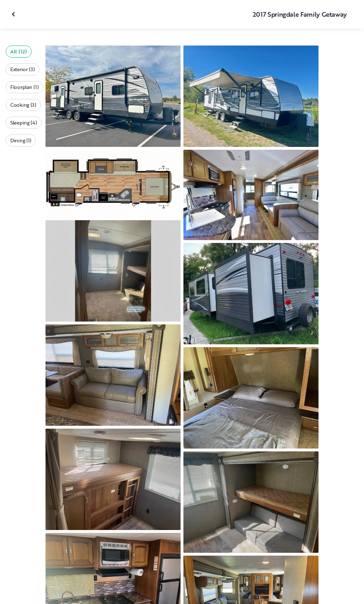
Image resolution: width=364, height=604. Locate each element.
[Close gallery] (14, 14)
